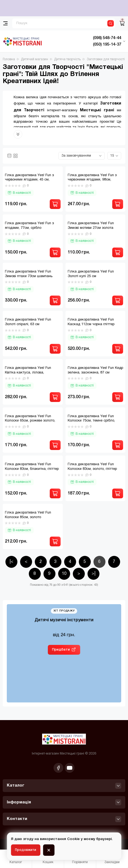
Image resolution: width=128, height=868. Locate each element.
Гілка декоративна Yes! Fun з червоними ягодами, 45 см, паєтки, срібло (29, 180)
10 (64, 574)
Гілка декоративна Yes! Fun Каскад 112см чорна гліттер (91, 322)
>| (93, 574)
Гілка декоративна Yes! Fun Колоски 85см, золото (28, 515)
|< (11, 562)
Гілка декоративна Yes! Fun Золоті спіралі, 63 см (28, 322)
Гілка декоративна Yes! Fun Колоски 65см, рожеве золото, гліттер (30, 421)
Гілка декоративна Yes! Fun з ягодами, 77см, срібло (29, 226)
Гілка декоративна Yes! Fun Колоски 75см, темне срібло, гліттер (91, 421)
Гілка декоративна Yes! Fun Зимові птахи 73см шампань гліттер (29, 276)
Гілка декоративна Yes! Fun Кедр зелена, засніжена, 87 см (95, 370)
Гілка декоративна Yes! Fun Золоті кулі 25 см (91, 274)
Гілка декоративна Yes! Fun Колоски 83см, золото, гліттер (92, 467)
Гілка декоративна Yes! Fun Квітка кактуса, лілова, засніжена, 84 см (28, 373)
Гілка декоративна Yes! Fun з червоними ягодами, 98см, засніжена (92, 180)
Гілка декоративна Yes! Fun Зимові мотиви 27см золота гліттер (91, 228)
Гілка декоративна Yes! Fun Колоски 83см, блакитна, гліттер (32, 467)
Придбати (61, 650)
